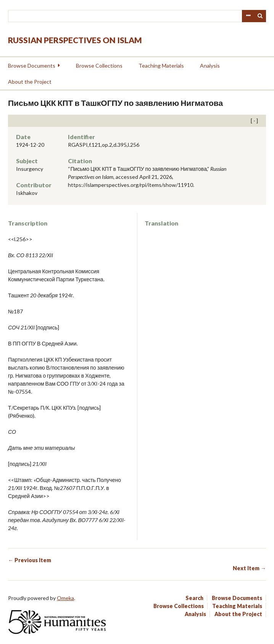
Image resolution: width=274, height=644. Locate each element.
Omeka (65, 598)
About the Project (30, 82)
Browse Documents (32, 66)
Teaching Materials (161, 66)
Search (260, 16)
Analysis (210, 66)
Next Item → (249, 568)
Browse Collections (99, 66)
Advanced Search (248, 16)
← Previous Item (30, 560)
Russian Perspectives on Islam (75, 40)
